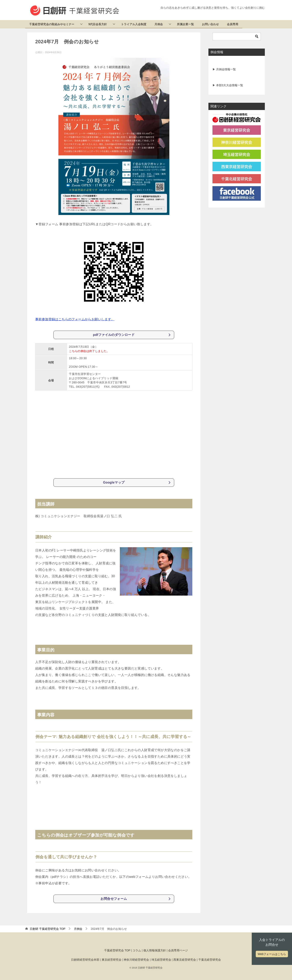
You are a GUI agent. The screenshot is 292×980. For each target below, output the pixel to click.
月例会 (159, 24)
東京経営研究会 (112, 960)
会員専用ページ (178, 950)
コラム (137, 950)
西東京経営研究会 (185, 960)
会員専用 (233, 24)
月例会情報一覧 (226, 69)
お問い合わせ (210, 24)
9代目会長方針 (98, 24)
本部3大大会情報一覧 (229, 85)
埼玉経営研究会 (161, 960)
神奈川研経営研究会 (136, 960)
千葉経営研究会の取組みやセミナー (52, 24)
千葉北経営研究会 (210, 960)
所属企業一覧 (185, 24)
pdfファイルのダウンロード (114, 335)
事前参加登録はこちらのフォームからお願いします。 (75, 319)
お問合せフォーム (114, 899)
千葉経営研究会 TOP (117, 950)
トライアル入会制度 (134, 24)
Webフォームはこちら (272, 954)
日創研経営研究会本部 (85, 960)
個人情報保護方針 (155, 950)
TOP (48, 929)
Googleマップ (114, 482)
